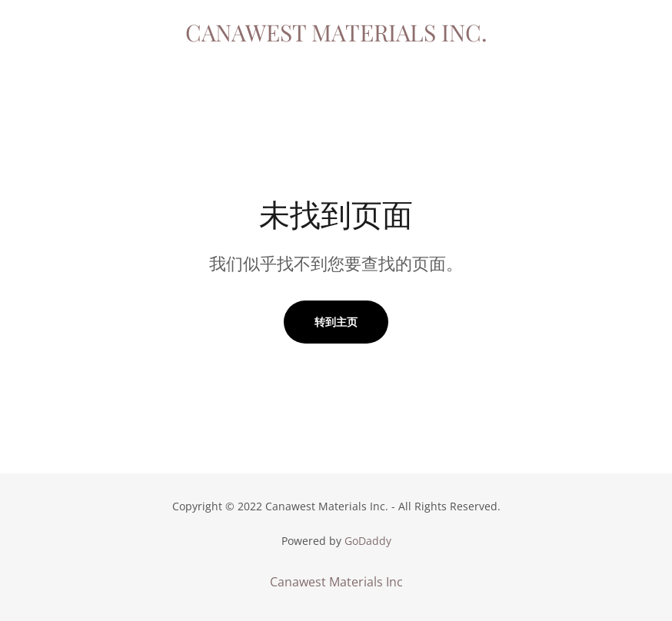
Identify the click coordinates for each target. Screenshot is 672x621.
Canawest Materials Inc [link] (336, 582)
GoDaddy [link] (368, 541)
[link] (336, 37)
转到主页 (336, 322)
